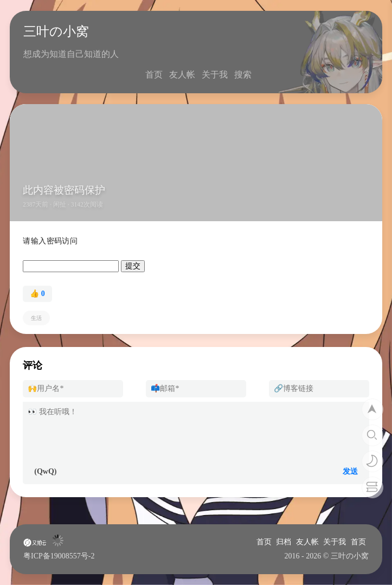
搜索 (243, 75)
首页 (154, 75)
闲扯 (60, 205)
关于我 (215, 75)
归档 (284, 542)
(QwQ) (45, 471)
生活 (36, 318)
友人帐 (182, 75)
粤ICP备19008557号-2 (59, 556)
